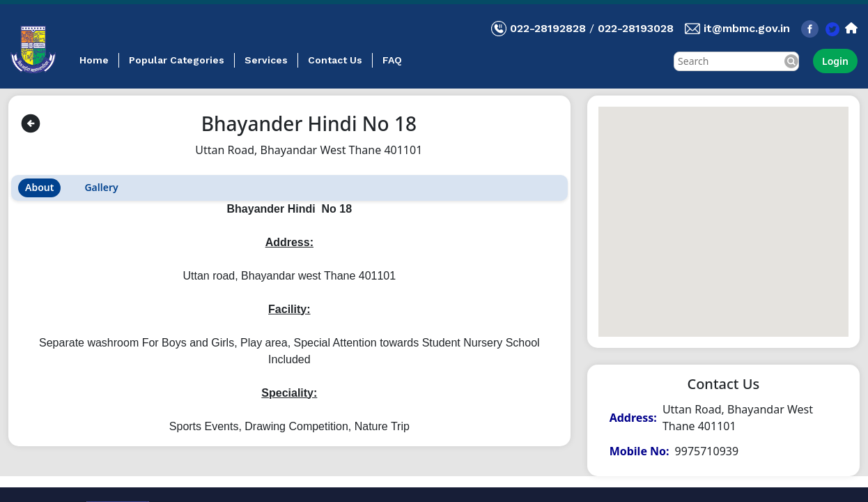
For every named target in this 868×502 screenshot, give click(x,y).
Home (94, 60)
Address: (633, 418)
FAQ (392, 60)
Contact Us (335, 60)
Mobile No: (640, 451)
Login (835, 61)
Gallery (101, 187)
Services (266, 60)
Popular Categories (177, 60)
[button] (723, 209)
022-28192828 (548, 28)
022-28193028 (636, 28)
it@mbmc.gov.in (747, 28)
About (39, 187)
